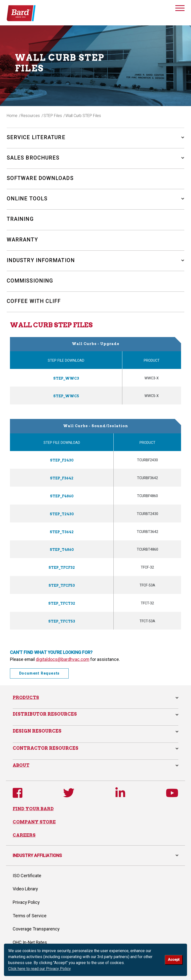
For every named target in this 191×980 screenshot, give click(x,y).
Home (12, 116)
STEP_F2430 (62, 460)
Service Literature (36, 137)
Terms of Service (30, 914)
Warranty (23, 240)
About (21, 763)
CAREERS (24, 834)
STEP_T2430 (62, 513)
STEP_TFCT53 (62, 619)
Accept (174, 960)
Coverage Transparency (36, 928)
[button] (181, 137)
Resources (31, 116)
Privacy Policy (26, 901)
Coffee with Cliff (34, 302)
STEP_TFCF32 (62, 566)
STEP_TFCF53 (62, 583)
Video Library (25, 888)
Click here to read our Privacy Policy (40, 969)
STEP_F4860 (62, 495)
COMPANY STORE (35, 820)
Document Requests (40, 671)
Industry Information (41, 260)
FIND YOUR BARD (33, 807)
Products (26, 695)
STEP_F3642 (62, 478)
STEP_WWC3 (66, 379)
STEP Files (53, 116)
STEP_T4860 (62, 548)
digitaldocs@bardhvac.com (63, 657)
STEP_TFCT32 (62, 601)
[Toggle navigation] (180, 9)
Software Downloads (41, 178)
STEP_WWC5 (66, 396)
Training (20, 219)
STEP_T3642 (62, 531)
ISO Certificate (27, 874)
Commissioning (30, 281)
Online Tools (27, 199)
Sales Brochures (33, 158)
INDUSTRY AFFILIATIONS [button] (95, 854)
